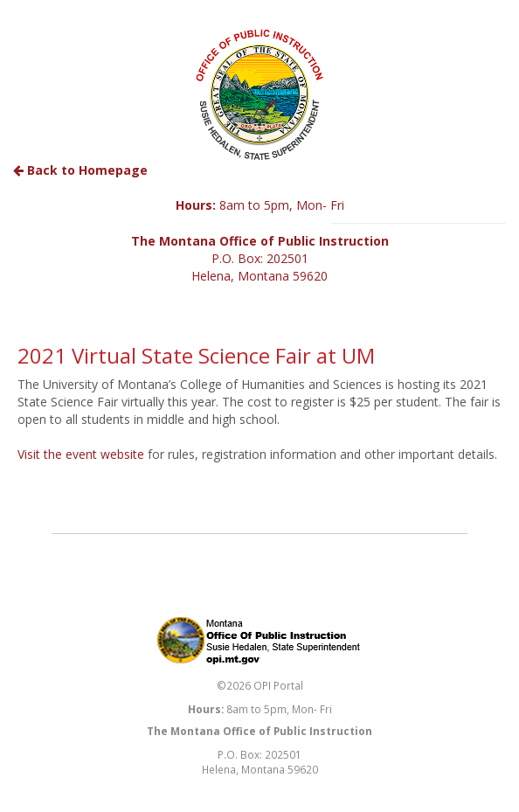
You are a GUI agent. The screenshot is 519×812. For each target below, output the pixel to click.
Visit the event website (81, 454)
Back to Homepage (80, 170)
